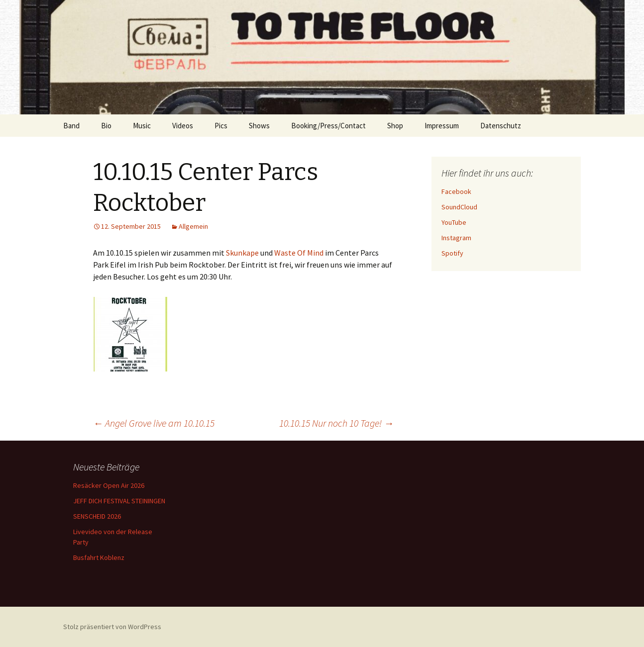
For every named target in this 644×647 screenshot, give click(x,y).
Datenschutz (501, 126)
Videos (183, 126)
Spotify (452, 253)
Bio (106, 126)
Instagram (456, 238)
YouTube (454, 222)
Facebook (456, 191)
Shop (395, 126)
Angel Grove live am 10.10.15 (154, 423)
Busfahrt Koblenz (99, 557)
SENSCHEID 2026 (97, 516)
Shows (259, 126)
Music (142, 126)
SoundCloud (459, 207)
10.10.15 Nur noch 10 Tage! (336, 423)
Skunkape (242, 253)
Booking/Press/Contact (328, 126)
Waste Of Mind (299, 253)
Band (71, 126)
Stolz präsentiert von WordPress (112, 627)
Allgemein (193, 226)
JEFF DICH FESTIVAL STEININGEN (119, 501)
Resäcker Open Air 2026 (109, 485)
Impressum (442, 126)
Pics (221, 126)
